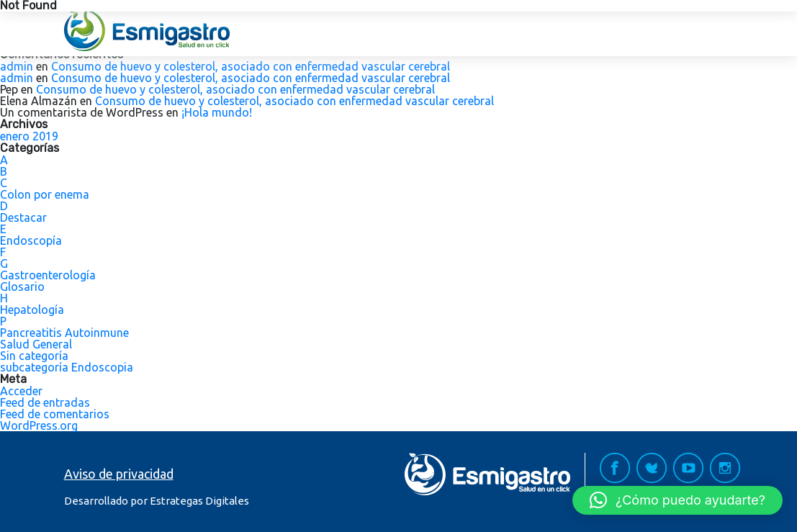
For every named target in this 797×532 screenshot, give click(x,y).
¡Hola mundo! (217, 112)
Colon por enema (45, 194)
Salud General (36, 344)
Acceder (21, 391)
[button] (677, 500)
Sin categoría (34, 356)
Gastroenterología (48, 275)
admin (17, 66)
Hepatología (32, 310)
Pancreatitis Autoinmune (64, 333)
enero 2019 (29, 136)
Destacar (23, 217)
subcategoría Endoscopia (67, 367)
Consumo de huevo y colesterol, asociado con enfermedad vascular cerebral (251, 66)
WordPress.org (39, 425)
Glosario (22, 287)
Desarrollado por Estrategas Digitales (157, 501)
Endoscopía (31, 240)
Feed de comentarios (55, 414)
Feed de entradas (45, 402)
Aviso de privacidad (119, 474)
